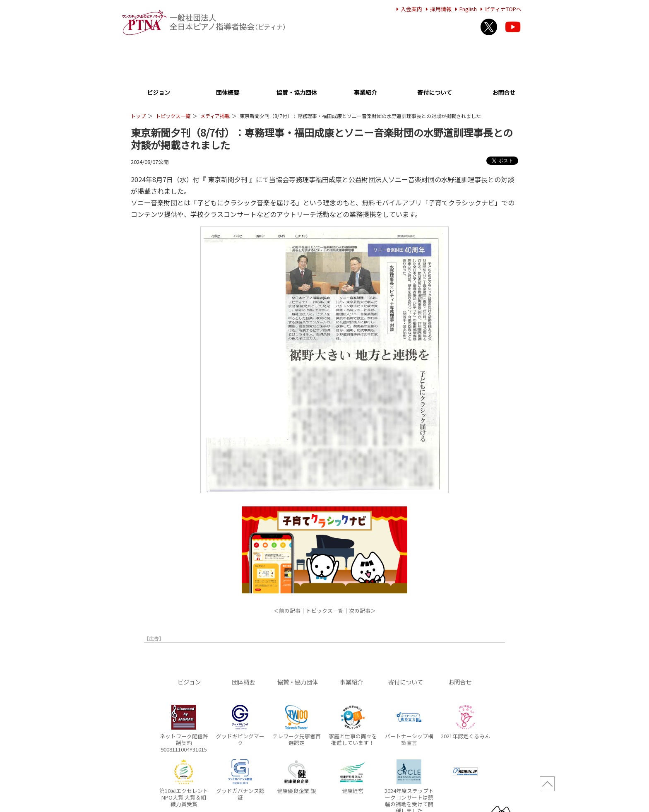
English (465, 9)
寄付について (435, 93)
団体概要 (228, 93)
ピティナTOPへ (500, 9)
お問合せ (504, 93)
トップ (138, 116)
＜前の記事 (287, 611)
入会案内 (408, 9)
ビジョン (159, 93)
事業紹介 (365, 93)
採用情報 (437, 9)
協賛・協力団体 (297, 93)
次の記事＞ (362, 611)
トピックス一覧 (173, 116)
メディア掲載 (215, 116)
